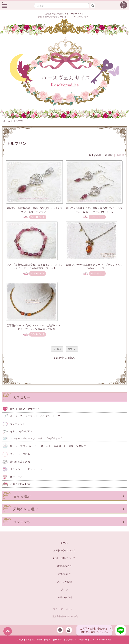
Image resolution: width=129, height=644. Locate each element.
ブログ (64, 589)
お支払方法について (64, 550)
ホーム (7, 121)
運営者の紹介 (64, 566)
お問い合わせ (65, 597)
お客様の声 (65, 574)
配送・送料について (64, 558)
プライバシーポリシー (64, 609)
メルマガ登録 (64, 582)
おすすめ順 (95, 155)
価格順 (109, 155)
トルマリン (19, 121)
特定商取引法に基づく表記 (65, 616)
